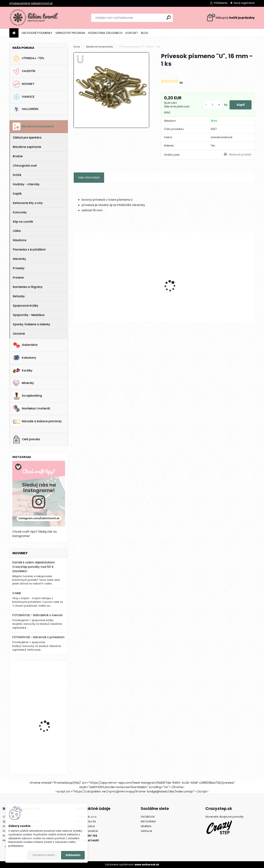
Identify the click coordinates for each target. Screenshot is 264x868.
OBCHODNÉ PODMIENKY (37, 33)
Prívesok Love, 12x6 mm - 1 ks (140, 288)
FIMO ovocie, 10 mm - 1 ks (48, 715)
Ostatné (19, 334)
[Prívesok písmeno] (111, 90)
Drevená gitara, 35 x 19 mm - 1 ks (48, 750)
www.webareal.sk (147, 865)
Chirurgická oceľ (25, 166)
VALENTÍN (24, 71)
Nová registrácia (244, 3)
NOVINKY (23, 84)
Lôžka (17, 231)
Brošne (18, 156)
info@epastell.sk (20, 3)
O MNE (17, 593)
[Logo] (35, 18)
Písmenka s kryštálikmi (29, 250)
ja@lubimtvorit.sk (42, 3)
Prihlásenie (221, 3)
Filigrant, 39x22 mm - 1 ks (94, 288)
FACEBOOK (148, 817)
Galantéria (25, 345)
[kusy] (212, 105)
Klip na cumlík (23, 222)
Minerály (23, 383)
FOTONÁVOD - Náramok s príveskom (38, 637)
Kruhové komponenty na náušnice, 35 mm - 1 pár (186, 288)
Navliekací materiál (31, 409)
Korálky (23, 371)
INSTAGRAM (148, 821)
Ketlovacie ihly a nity (28, 203)
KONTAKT (132, 33)
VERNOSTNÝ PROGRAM (70, 33)
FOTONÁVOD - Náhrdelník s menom (38, 615)
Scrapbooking (27, 396)
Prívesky (19, 268)
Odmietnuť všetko (44, 855)
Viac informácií (89, 178)
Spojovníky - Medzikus (29, 315)
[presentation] (76, 280)
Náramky (19, 259)
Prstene (18, 278)
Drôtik (17, 175)
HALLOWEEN (25, 109)
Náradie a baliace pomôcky (37, 421)
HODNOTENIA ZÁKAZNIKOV (105, 33)
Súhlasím (73, 855)
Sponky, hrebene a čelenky (32, 324)
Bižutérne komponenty (33, 126)
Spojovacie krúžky (26, 306)
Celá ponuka (26, 439)
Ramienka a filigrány (28, 287)
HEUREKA (146, 826)
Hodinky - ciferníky (26, 184)
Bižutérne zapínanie (27, 147)
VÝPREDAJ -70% (28, 58)
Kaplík (17, 194)
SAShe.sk (146, 831)
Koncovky (20, 212)
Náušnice (20, 240)
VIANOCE (24, 97)
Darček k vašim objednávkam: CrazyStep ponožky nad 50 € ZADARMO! (34, 567)
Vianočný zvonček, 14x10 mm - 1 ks (49, 679)
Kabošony (24, 358)
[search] (169, 18)
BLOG (145, 33)
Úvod (77, 47)
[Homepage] (14, 33)
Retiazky (19, 296)
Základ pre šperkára (27, 138)
